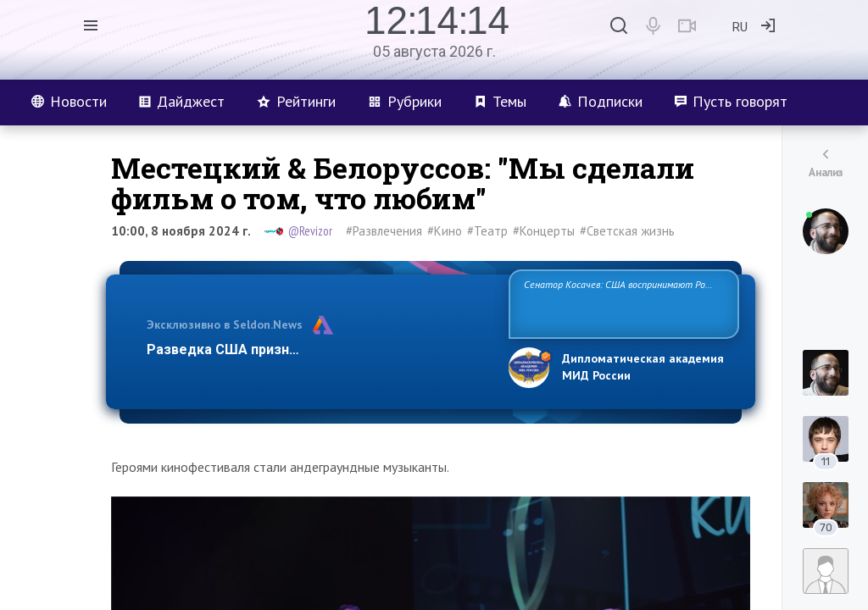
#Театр (487, 231)
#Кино (445, 231)
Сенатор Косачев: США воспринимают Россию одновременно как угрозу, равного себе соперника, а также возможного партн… (623, 303)
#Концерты (544, 231)
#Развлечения (384, 231)
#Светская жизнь (627, 231)
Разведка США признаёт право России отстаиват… (318, 349)
